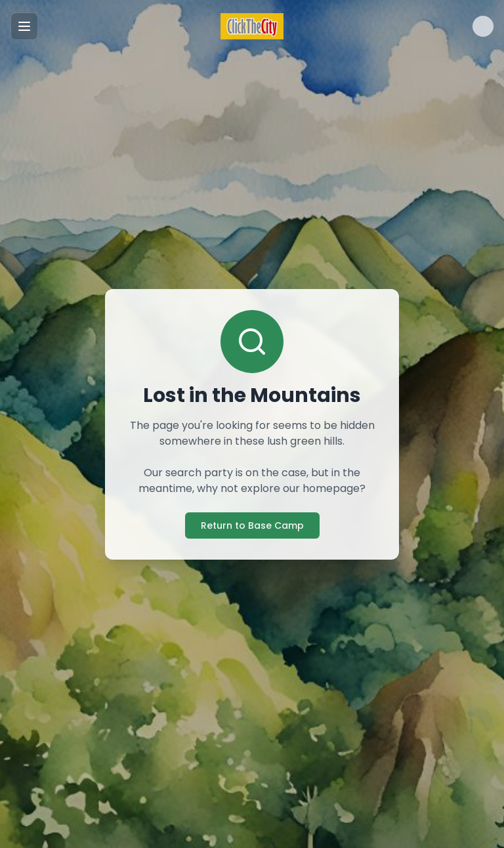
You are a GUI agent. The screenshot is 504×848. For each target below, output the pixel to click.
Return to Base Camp (252, 525)
